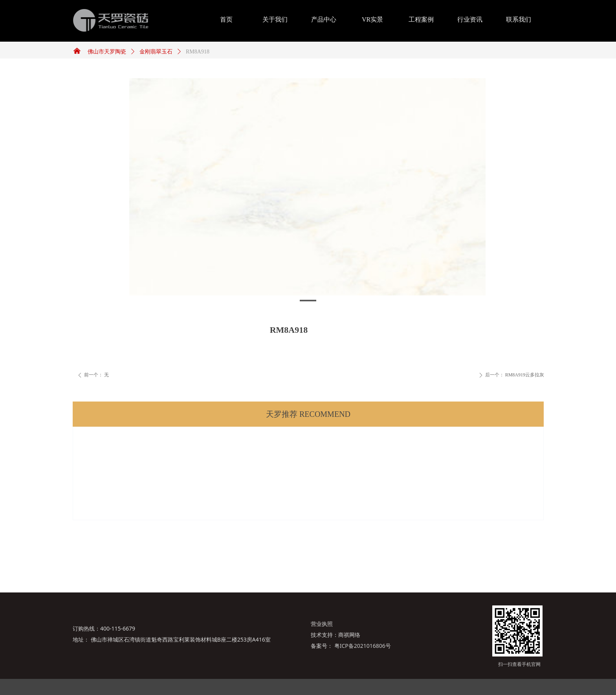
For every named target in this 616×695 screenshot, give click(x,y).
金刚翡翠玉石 (156, 52)
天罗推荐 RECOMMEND (308, 414)
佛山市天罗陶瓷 (107, 52)
